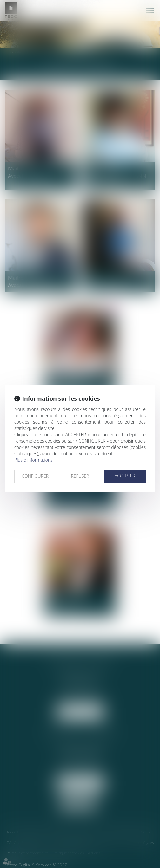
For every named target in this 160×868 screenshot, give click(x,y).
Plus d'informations (33, 460)
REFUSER (80, 476)
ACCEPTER (125, 476)
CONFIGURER (35, 476)
